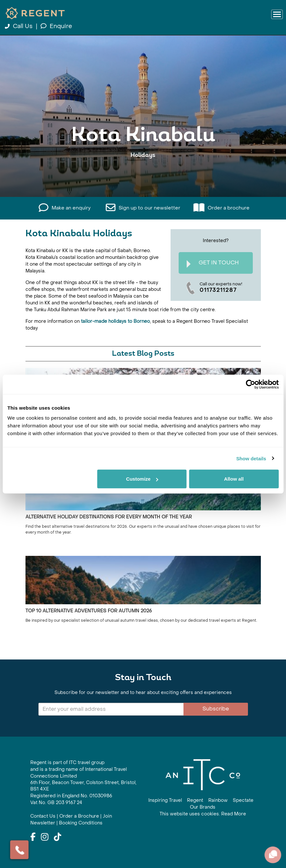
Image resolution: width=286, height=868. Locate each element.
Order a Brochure (79, 816)
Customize (142, 479)
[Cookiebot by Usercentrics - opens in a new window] (250, 384)
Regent (195, 800)
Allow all (234, 479)
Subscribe (216, 709)
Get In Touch (213, 264)
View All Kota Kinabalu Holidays (143, 175)
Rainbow (218, 800)
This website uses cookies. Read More (203, 814)
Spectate (243, 800)
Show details (251, 458)
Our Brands (203, 807)
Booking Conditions (81, 823)
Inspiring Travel (165, 800)
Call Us (20, 26)
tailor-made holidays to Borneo (115, 321)
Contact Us (43, 816)
